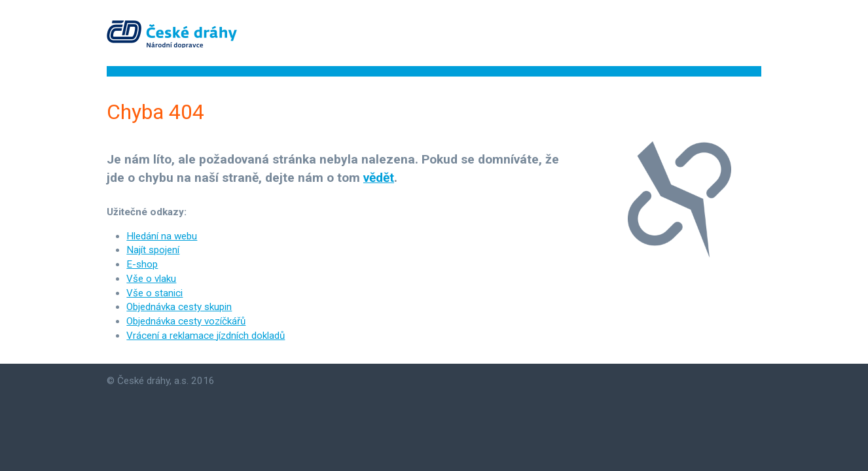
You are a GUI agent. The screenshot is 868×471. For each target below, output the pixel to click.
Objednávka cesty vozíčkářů (186, 321)
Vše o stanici (154, 293)
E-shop (142, 264)
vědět (379, 178)
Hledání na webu (162, 236)
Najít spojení (153, 250)
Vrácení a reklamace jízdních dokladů (206, 336)
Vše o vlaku (151, 279)
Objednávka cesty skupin (179, 307)
